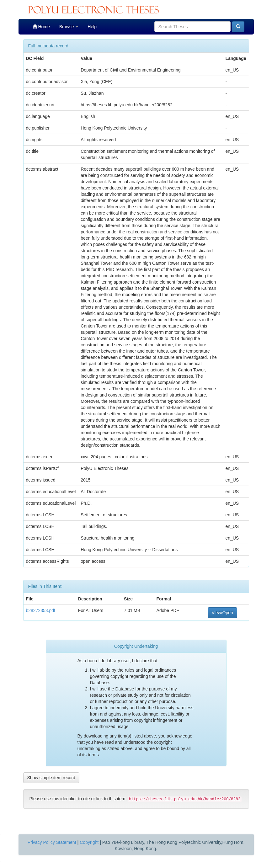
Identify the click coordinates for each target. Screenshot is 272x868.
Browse (69, 27)
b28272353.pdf (41, 610)
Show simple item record (51, 778)
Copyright (89, 842)
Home (41, 27)
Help (92, 27)
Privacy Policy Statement (52, 842)
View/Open (222, 613)
